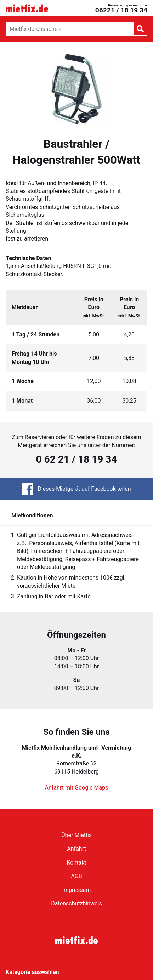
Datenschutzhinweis (76, 903)
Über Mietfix (76, 835)
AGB (76, 876)
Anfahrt (76, 849)
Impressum (77, 890)
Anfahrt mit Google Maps (77, 788)
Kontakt (76, 863)
